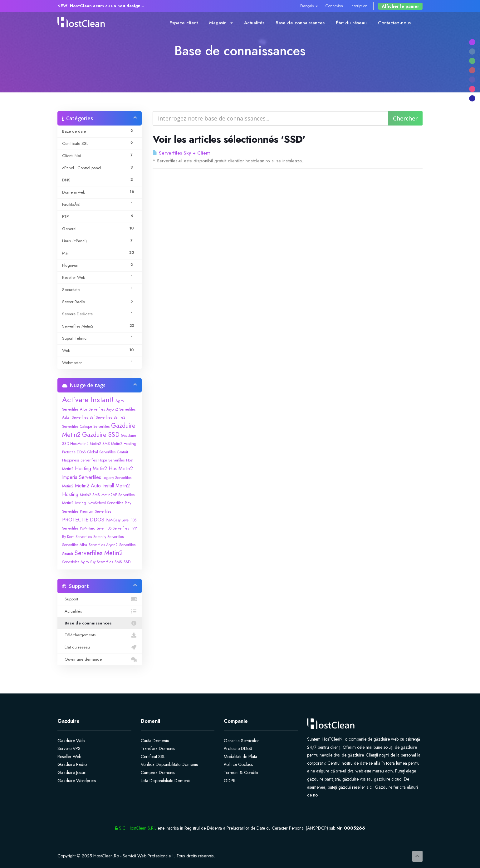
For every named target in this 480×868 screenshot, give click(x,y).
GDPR (230, 781)
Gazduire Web (71, 741)
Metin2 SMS (90, 495)
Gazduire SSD (101, 435)
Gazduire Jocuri (72, 772)
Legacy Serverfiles (117, 478)
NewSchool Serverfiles (105, 503)
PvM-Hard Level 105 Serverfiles (104, 528)
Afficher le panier (400, 6)
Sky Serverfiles (102, 562)
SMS (118, 562)
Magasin (221, 23)
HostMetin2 (121, 469)
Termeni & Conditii (241, 772)
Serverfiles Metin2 (99, 553)
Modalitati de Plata (240, 757)
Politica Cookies (238, 764)
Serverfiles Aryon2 (103, 545)
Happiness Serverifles (79, 460)
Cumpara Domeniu (158, 772)
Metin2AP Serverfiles (118, 495)
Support (100, 599)
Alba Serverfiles (92, 409)
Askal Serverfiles (75, 417)
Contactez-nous (394, 23)
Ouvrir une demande (100, 659)
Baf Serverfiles (101, 417)
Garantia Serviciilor (241, 741)
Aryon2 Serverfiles (121, 409)
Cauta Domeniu (155, 741)
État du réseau (351, 23)
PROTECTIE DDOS (83, 520)
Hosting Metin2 (91, 469)
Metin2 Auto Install (94, 486)
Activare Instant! (88, 399)
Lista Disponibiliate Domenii (165, 781)
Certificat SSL (153, 757)
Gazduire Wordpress (77, 781)
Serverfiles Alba (75, 545)
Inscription (359, 6)
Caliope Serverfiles (95, 427)
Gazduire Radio (72, 764)
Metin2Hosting (74, 503)
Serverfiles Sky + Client (181, 153)
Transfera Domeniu (158, 748)
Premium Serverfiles (96, 511)
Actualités (254, 23)
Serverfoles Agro (75, 562)
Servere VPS (69, 748)
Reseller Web (69, 757)
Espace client (184, 23)
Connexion (334, 6)
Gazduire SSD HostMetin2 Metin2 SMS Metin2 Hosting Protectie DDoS (99, 444)
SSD (127, 562)
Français (309, 6)
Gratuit (122, 452)
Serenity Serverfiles (108, 537)
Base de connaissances (300, 23)
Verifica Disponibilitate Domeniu (169, 764)
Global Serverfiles (101, 452)
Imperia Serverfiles (82, 477)
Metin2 (68, 486)
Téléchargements (100, 635)
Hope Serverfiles (111, 460)
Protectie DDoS (238, 748)
